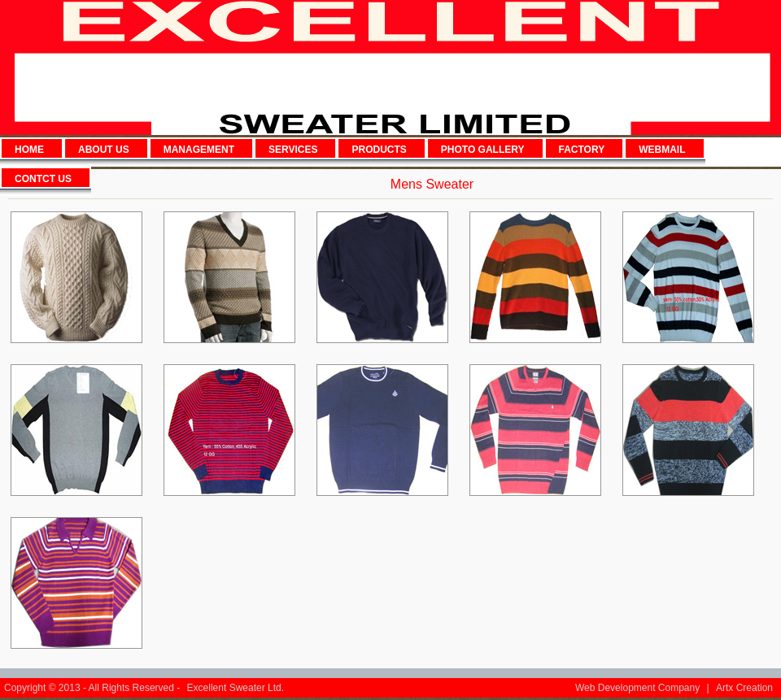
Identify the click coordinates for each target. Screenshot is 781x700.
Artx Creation (744, 688)
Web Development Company (637, 688)
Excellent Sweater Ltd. (236, 688)
